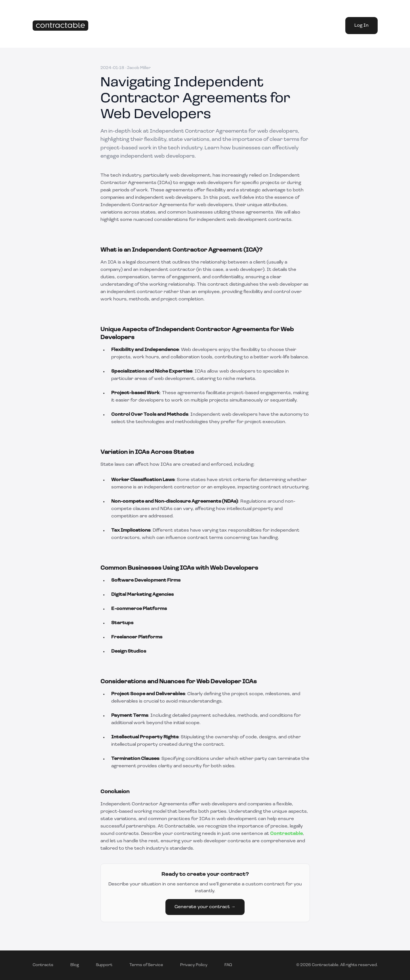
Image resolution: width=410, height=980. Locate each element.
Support (104, 965)
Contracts (43, 965)
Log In (361, 26)
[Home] (60, 26)
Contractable (286, 834)
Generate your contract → (205, 907)
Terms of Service (146, 965)
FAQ (228, 965)
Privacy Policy (194, 965)
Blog (75, 965)
